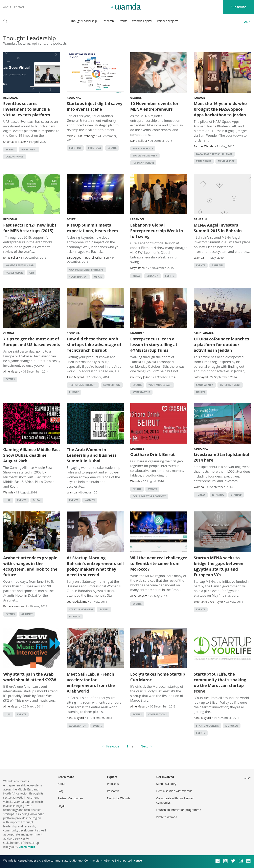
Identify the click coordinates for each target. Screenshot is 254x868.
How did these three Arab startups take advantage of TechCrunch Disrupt (94, 345)
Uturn (200, 392)
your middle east (160, 385)
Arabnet (27, 614)
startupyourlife (207, 726)
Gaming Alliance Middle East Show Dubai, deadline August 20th (32, 455)
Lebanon (137, 219)
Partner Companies (70, 798)
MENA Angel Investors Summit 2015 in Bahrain (218, 228)
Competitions (157, 714)
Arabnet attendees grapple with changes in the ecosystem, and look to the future (30, 566)
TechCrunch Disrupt (83, 385)
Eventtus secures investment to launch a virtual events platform (27, 109)
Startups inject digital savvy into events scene (95, 106)
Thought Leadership (84, 21)
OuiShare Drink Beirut (153, 454)
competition (112, 385)
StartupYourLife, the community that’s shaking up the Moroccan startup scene (220, 683)
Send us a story (166, 784)
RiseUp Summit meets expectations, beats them (92, 228)
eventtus (75, 148)
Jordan (199, 98)
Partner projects (168, 21)
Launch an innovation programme (179, 810)
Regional (10, 98)
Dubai (37, 500)
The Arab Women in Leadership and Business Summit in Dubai (92, 455)
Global (136, 98)
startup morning (81, 609)
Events (123, 21)
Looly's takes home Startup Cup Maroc (158, 677)
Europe (74, 392)
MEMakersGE (226, 161)
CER (32, 273)
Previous (113, 746)
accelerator (14, 273)
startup (236, 495)
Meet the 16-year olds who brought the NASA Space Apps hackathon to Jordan (220, 109)
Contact (19, 7)
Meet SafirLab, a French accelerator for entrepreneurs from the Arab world (91, 683)
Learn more (27, 847)
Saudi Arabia (204, 333)
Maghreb (137, 333)
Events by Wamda (119, 798)
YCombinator (78, 277)
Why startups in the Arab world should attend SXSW (30, 677)
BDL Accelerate (143, 149)
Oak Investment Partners (86, 270)
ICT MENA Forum (143, 163)
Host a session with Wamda (174, 791)
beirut (137, 489)
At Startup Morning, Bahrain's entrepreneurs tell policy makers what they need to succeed (95, 566)
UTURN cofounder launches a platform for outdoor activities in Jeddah (221, 345)
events (10, 150)
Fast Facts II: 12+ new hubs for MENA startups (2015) (30, 228)
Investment (29, 150)
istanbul (218, 495)
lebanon (153, 276)
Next (144, 746)
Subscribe (238, 7)
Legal (61, 806)
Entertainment (230, 385)
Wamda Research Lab (20, 265)
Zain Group (204, 161)
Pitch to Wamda (167, 817)
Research (108, 21)
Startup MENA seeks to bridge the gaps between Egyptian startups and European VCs (218, 566)
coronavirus (15, 157)
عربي (247, 21)
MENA (136, 276)
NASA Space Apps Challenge (214, 154)
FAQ (60, 791)
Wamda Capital (142, 21)
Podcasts (113, 784)
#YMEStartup (142, 392)
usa (8, 714)
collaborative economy (149, 496)
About (7, 7)
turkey (201, 495)
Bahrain (200, 219)
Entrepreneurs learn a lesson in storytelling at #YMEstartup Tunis (154, 345)
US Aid (98, 277)
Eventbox (94, 148)
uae (8, 500)
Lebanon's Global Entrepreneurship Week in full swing (157, 231)
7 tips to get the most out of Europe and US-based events (32, 342)
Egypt (71, 219)
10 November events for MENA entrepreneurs (154, 106)
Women (90, 500)
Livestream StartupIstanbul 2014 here (221, 457)
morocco (232, 726)
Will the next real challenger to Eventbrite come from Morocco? (159, 563)
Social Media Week (145, 156)
